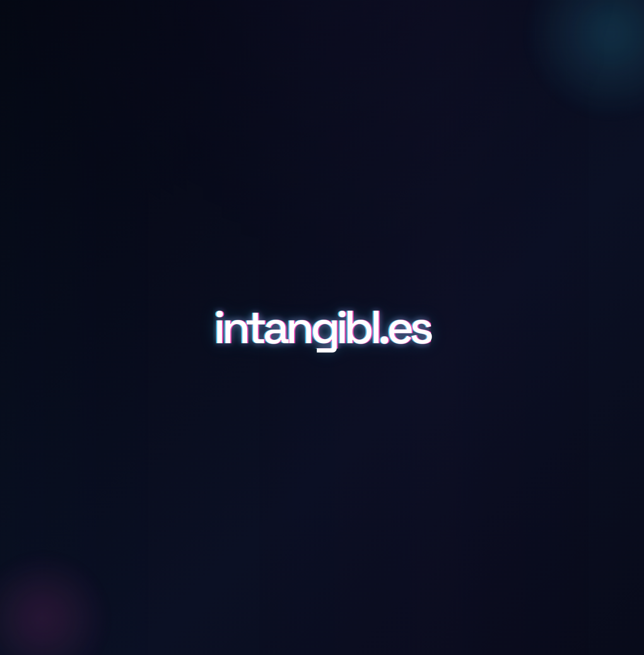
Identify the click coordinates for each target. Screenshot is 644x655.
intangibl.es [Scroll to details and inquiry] (322, 328)
